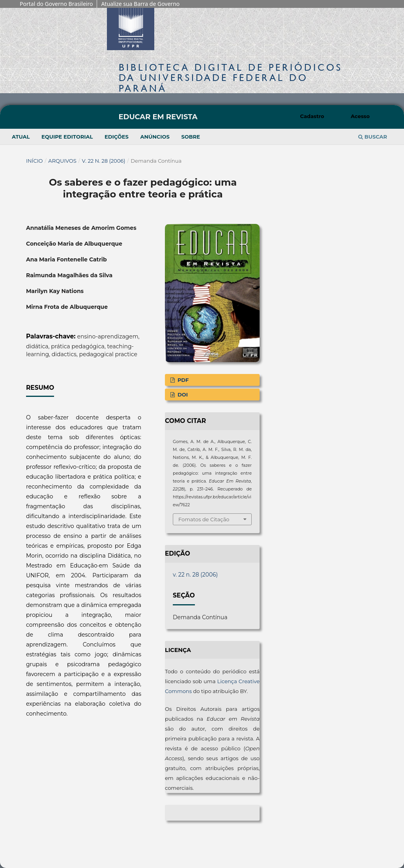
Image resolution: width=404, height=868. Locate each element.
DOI (182, 395)
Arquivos (62, 161)
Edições (117, 137)
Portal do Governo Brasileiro (56, 4)
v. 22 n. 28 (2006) (104, 161)
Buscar (373, 137)
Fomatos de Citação (204, 519)
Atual (21, 137)
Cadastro (312, 116)
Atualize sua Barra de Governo (140, 4)
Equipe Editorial (67, 137)
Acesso (360, 116)
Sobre (191, 137)
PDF (182, 380)
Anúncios (155, 137)
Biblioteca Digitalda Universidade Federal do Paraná (231, 78)
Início (35, 161)
